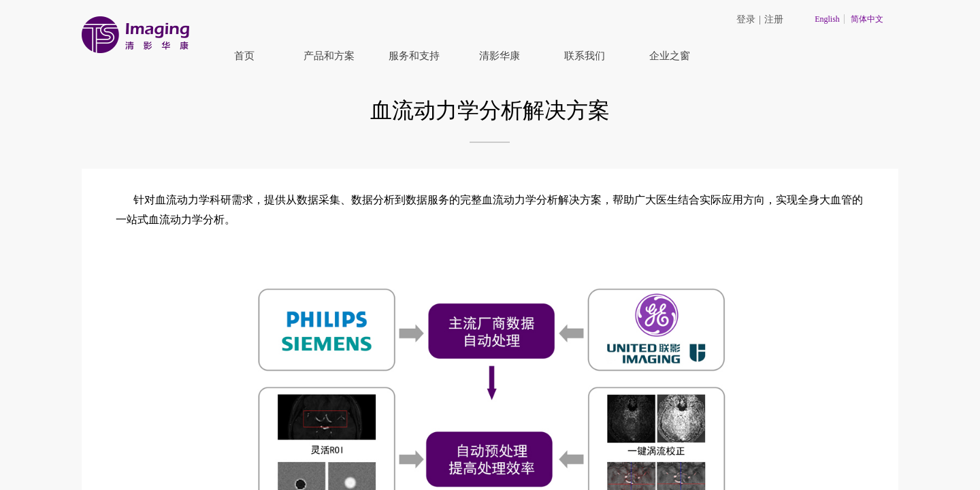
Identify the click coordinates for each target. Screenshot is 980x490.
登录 (746, 19)
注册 (774, 19)
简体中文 (867, 19)
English (827, 19)
